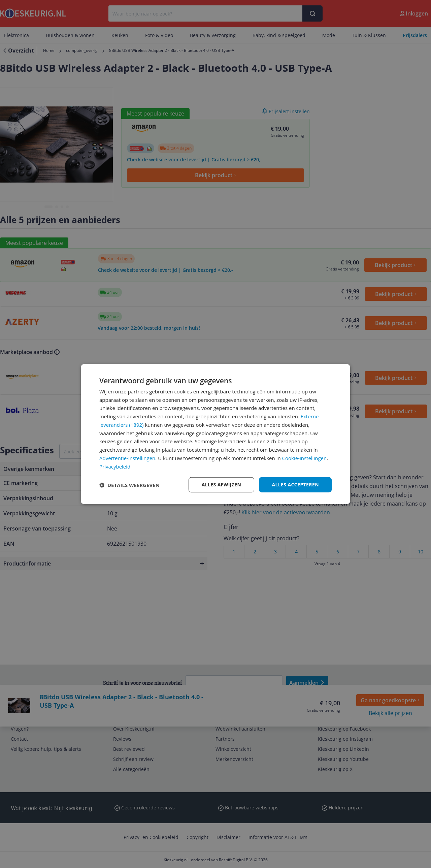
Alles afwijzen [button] (222, 485)
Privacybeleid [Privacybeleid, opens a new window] (115, 466)
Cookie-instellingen (305, 458)
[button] (129, 485)
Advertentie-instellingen (127, 458)
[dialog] (215, 434)
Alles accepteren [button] (295, 485)
